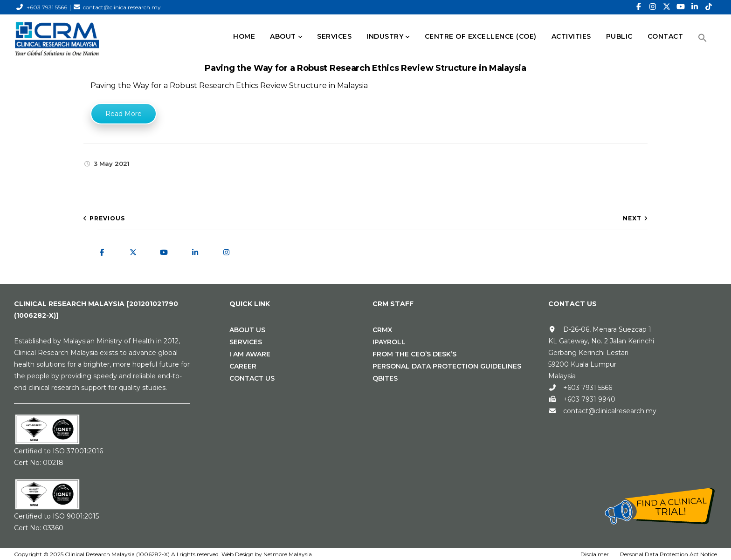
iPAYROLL (389, 342)
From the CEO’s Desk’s (414, 354)
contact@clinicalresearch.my (122, 7)
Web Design (238, 554)
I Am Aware (250, 354)
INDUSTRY (385, 36)
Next (632, 218)
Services (246, 342)
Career (243, 366)
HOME (244, 36)
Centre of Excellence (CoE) (481, 36)
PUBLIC (619, 36)
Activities (571, 36)
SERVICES (334, 36)
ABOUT (283, 36)
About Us (247, 330)
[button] (703, 38)
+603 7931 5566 (47, 7)
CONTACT (665, 36)
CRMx (382, 330)
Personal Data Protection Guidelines (447, 366)
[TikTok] (709, 7)
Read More (124, 114)
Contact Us (252, 378)
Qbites (385, 378)
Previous (107, 218)
